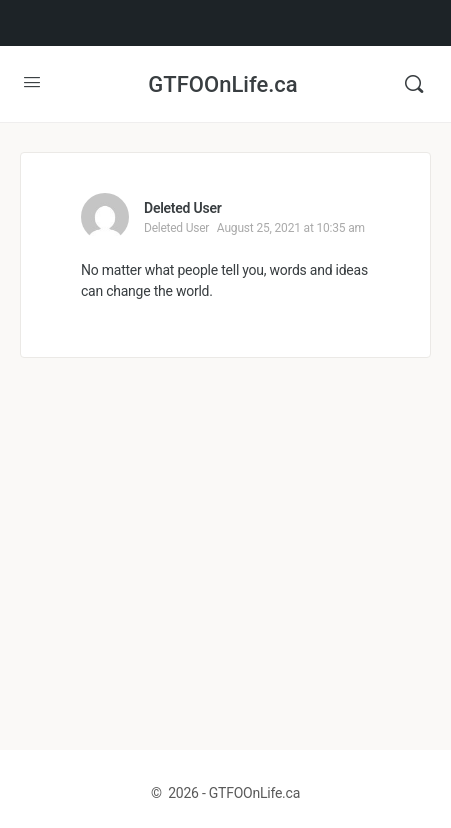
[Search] (414, 84)
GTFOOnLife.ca (222, 84)
